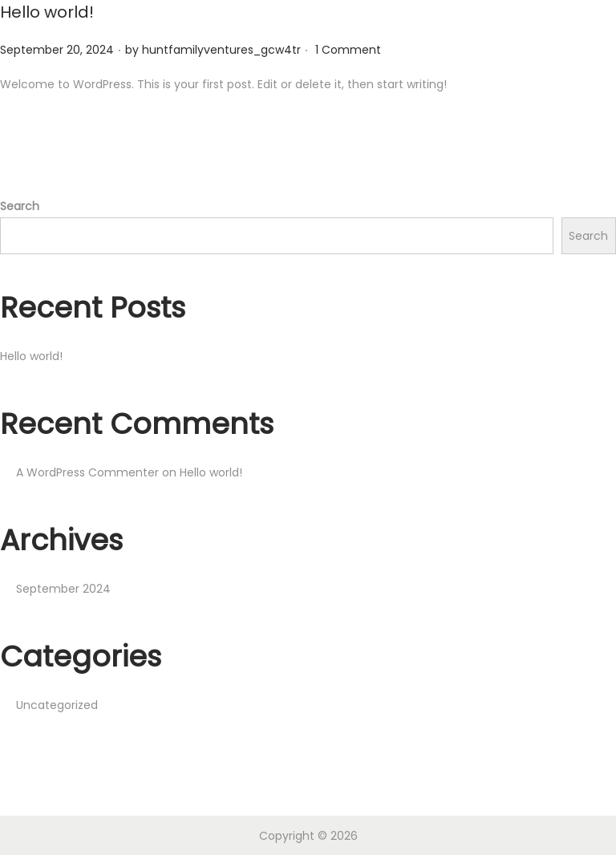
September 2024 (63, 588)
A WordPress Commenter (87, 472)
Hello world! (47, 12)
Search (20, 205)
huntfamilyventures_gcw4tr (221, 49)
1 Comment (348, 49)
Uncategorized (57, 704)
